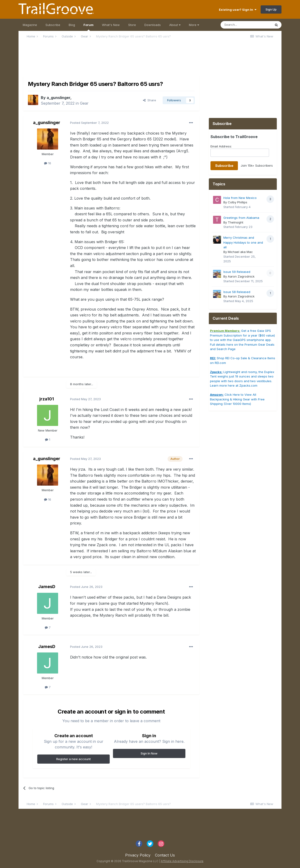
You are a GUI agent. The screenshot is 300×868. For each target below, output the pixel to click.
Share (150, 100)
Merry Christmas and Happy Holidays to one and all (243, 242)
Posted (89, 123)
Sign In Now (149, 753)
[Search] (246, 25)
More (194, 25)
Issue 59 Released (237, 272)
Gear (84, 103)
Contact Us (165, 855)
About (175, 25)
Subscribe (53, 25)
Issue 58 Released (237, 292)
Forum (88, 27)
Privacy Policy (138, 855)
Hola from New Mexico (240, 198)
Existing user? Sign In (238, 10)
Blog (72, 25)
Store (132, 25)
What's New (111, 25)
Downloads (153, 25)
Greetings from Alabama (241, 218)
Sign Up (271, 9)
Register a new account (73, 759)
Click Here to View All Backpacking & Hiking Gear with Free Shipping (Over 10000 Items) (237, 399)
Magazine (30, 25)
